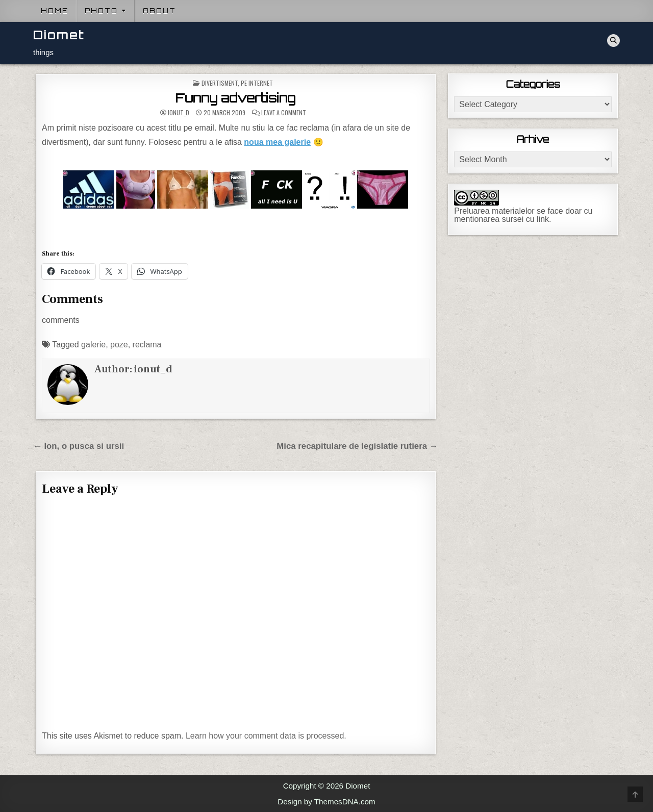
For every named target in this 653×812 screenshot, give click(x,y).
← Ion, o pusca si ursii (79, 446)
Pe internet (257, 83)
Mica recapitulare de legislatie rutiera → (357, 446)
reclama (147, 345)
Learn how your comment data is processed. (266, 736)
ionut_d (179, 113)
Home (55, 11)
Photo (101, 11)
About (159, 11)
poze (119, 345)
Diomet (59, 35)
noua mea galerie (277, 142)
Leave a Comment (284, 113)
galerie (93, 345)
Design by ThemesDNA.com (326, 802)
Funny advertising (235, 98)
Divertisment (220, 83)
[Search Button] (613, 41)
